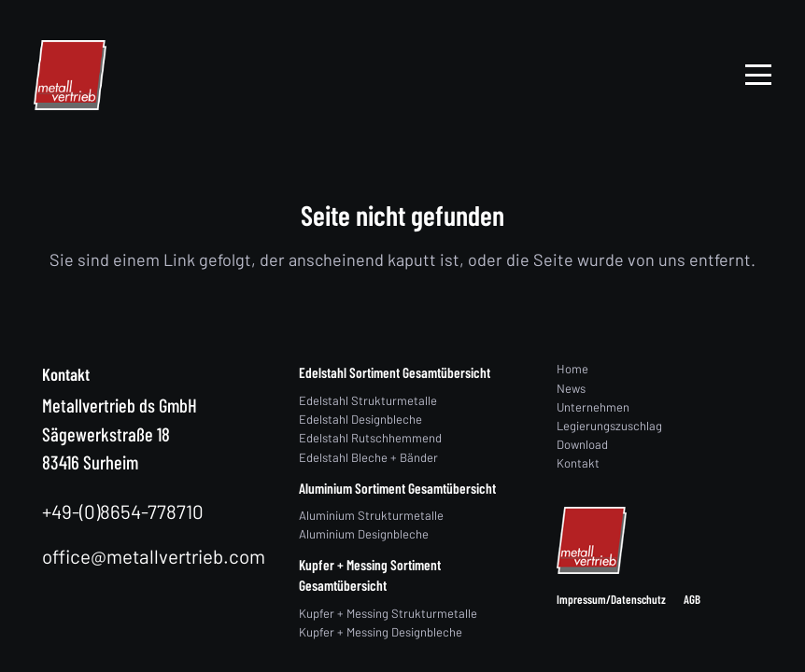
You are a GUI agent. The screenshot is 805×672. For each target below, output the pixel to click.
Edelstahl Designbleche (360, 419)
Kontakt (578, 463)
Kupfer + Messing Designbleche (381, 632)
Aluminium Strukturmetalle (371, 515)
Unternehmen (593, 407)
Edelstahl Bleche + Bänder (368, 457)
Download (582, 444)
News (571, 388)
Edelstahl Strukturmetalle (368, 400)
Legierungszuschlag (609, 426)
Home (572, 369)
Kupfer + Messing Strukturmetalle (388, 613)
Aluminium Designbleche (364, 534)
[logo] (70, 75)
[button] (759, 75)
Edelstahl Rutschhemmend (370, 438)
